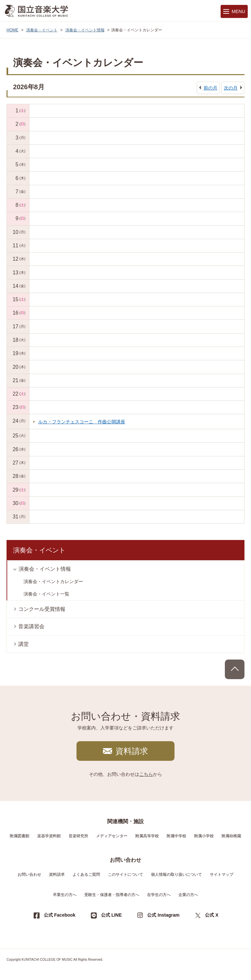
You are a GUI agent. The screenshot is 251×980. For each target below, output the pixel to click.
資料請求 (132, 751)
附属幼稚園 (231, 836)
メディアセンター (112, 836)
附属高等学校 (147, 836)
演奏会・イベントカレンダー (53, 581)
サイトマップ (222, 874)
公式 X (212, 915)
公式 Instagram (163, 915)
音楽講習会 (31, 626)
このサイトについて (125, 874)
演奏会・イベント (42, 30)
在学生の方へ (159, 895)
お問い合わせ (29, 874)
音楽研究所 (78, 836)
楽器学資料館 (49, 836)
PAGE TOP (235, 669)
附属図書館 (20, 836)
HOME (12, 30)
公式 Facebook (60, 915)
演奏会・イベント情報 (85, 30)
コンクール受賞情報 (42, 609)
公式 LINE (111, 915)
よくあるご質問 (86, 874)
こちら (146, 774)
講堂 (24, 644)
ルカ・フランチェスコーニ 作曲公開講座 (82, 422)
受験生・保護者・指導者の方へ (112, 895)
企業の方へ (188, 895)
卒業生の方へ (65, 895)
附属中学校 (176, 836)
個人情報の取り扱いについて (176, 874)
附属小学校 (204, 836)
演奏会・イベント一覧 (46, 594)
